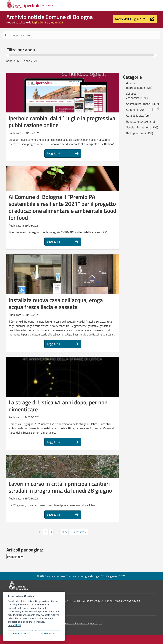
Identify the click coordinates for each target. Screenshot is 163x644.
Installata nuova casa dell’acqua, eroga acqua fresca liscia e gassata (56, 303)
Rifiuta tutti (48, 634)
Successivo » (79, 532)
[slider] (8, 55)
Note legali (96, 623)
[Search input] (81, 35)
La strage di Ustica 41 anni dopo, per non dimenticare (58, 406)
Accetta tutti (20, 634)
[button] (135, 19)
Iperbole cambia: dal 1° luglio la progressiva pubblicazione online (62, 122)
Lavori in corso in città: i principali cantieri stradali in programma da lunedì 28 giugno (60, 487)
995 (64, 532)
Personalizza (14, 625)
